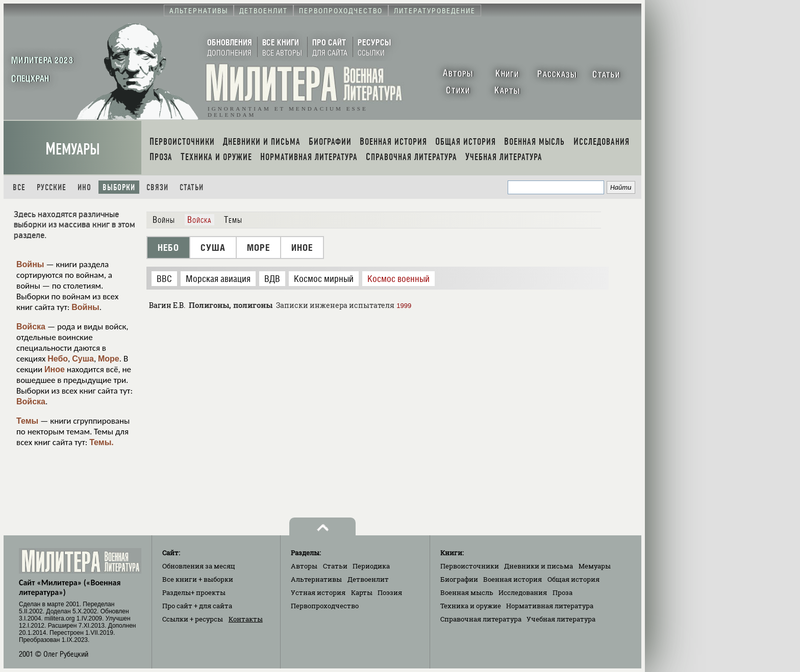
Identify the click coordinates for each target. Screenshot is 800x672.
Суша (83, 359)
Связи (157, 187)
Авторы (304, 566)
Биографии (459, 579)
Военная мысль (467, 592)
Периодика (371, 566)
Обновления (199, 566)
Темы (27, 421)
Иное (55, 369)
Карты (362, 592)
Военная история (512, 579)
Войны (30, 264)
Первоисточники (470, 566)
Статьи (192, 187)
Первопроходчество (325, 606)
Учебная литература (561, 619)
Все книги (198, 579)
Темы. (102, 442)
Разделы (194, 592)
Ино (84, 187)
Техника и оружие (471, 606)
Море (109, 359)
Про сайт (197, 606)
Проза (562, 592)
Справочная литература (481, 619)
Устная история (318, 592)
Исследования (523, 592)
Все (19, 187)
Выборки (119, 187)
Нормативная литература (550, 606)
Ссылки (193, 619)
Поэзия (390, 592)
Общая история (573, 579)
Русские (52, 187)
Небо (58, 359)
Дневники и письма (539, 566)
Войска (31, 327)
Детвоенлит (368, 579)
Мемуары (73, 149)
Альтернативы (316, 579)
